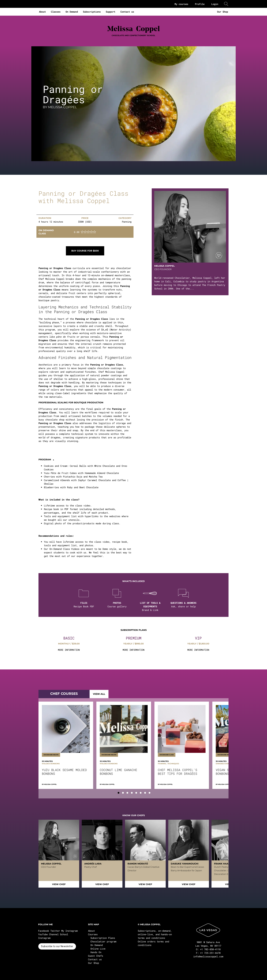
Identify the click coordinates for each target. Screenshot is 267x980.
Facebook (44, 931)
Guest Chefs (96, 956)
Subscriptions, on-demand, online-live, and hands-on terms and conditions (155, 934)
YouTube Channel (48, 934)
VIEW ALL (99, 694)
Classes (56, 12)
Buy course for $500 (85, 251)
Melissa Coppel (50, 784)
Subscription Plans (103, 938)
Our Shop (223, 12)
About (42, 12)
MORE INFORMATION (69, 650)
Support (111, 12)
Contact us (127, 12)
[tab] (119, 793)
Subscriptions (92, 12)
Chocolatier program (103, 941)
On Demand (72, 12)
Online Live (98, 949)
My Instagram (69, 931)
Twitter (55, 931)
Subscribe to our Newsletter (57, 946)
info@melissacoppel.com (208, 956)
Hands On (96, 952)
